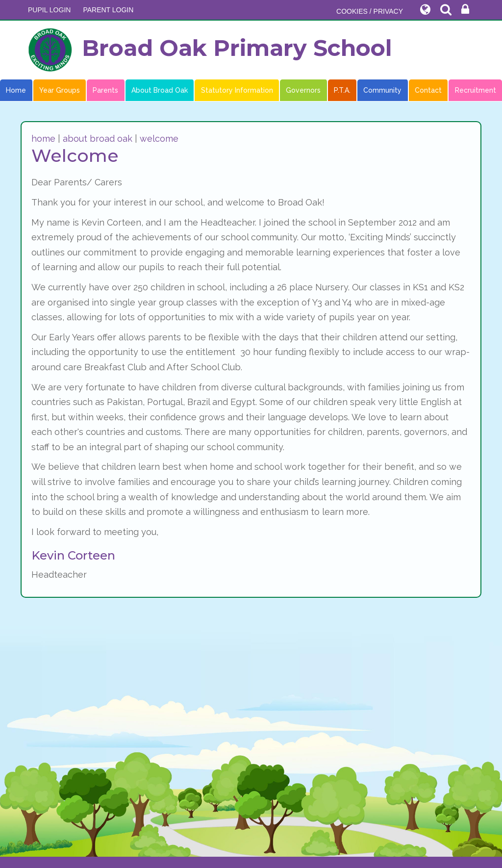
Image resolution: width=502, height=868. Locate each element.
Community (382, 90)
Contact (428, 90)
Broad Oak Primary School (210, 50)
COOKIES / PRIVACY (370, 11)
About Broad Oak (160, 90)
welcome (159, 139)
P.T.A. (342, 90)
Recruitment (476, 90)
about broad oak (98, 139)
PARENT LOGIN (108, 10)
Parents (105, 90)
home (43, 139)
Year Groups (60, 90)
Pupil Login (49, 10)
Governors (303, 90)
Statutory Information (237, 90)
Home (16, 90)
